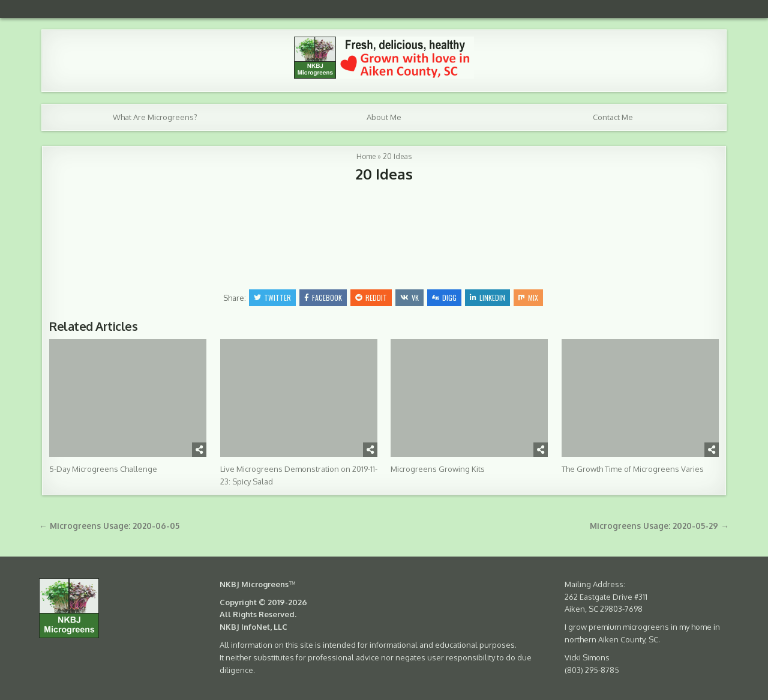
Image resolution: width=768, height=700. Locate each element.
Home (366, 156)
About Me (384, 117)
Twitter (272, 297)
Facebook (323, 297)
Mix (528, 297)
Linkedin (487, 297)
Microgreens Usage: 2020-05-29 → (659, 526)
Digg (444, 297)
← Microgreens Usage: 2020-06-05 (109, 526)
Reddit (371, 297)
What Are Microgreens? (155, 117)
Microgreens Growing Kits (438, 469)
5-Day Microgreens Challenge (103, 469)
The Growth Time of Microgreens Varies (633, 469)
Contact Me (613, 117)
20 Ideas (384, 174)
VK (409, 297)
